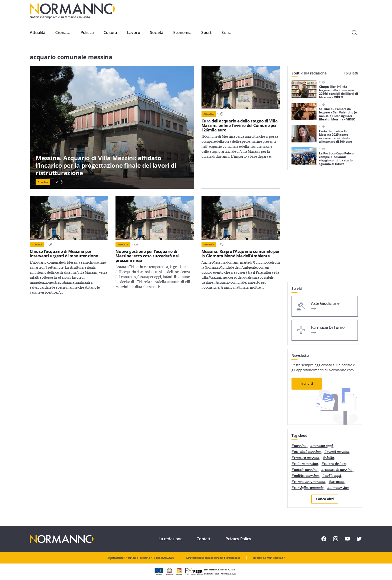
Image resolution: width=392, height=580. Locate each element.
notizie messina (306, 470)
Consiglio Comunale (309, 488)
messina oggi (322, 446)
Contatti (204, 539)
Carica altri (325, 499)
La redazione (170, 539)
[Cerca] (354, 32)
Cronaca (63, 32)
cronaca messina (307, 458)
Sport (206, 32)
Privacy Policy (238, 539)
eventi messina (338, 452)
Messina (300, 446)
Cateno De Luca (335, 464)
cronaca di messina (338, 470)
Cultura (110, 32)
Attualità (37, 32)
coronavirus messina (310, 482)
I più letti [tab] (351, 73)
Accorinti (338, 482)
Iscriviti (307, 383)
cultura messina (306, 464)
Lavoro (133, 32)
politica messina (306, 476)
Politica (87, 32)
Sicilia (226, 32)
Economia (182, 32)
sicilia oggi (333, 476)
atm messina (339, 488)
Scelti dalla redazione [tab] (309, 73)
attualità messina (307, 452)
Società (157, 32)
